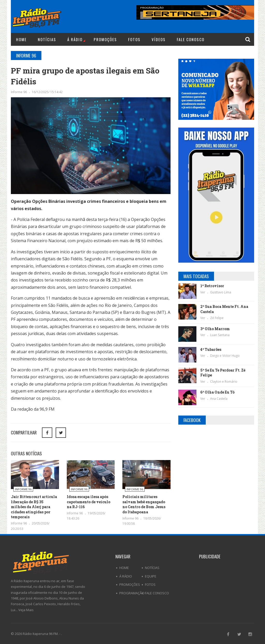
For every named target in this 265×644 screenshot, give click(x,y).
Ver (203, 292)
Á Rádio (76, 39)
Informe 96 (19, 92)
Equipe (151, 576)
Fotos (134, 39)
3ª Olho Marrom (215, 329)
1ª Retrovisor (212, 286)
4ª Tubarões (211, 349)
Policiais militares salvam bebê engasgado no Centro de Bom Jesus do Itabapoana (144, 504)
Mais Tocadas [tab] (196, 276)
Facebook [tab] (192, 420)
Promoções (105, 39)
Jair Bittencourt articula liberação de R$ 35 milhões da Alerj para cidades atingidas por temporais (34, 507)
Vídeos (159, 39)
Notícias (47, 39)
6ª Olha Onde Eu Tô (217, 392)
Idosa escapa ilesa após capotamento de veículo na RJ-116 (89, 502)
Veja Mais (26, 610)
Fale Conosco (191, 39)
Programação (132, 593)
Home (21, 39)
